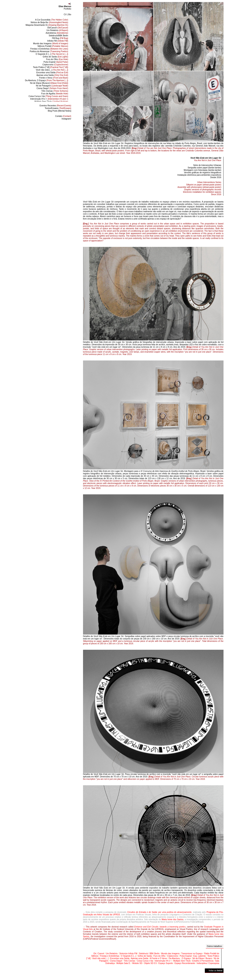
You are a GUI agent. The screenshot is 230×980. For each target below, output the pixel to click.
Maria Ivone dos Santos (172, 919)
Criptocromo (55, 65)
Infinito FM (58, 41)
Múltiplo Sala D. (123, 963)
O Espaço (186, 958)
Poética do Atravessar (49, 51)
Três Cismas (55, 91)
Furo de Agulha (55, 94)
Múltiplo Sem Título (51, 102)
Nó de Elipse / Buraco (202, 958)
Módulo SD (137, 963)
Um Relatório (57, 30)
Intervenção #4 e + (49, 99)
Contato (63, 116)
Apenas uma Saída (52, 75)
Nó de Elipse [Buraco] (49, 83)
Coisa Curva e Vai (48, 96)
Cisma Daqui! (52, 88)
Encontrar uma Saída (52, 73)
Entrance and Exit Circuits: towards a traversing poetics (160, 927)
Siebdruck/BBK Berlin (58, 36)
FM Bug (60, 38)
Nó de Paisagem (52, 86)
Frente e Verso (54, 78)
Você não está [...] (52, 70)
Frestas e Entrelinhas (49, 49)
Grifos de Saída (56, 57)
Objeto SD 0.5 (150, 963)
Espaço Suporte (166, 963)
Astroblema (57, 33)
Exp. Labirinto (199, 956)
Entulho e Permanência (203, 961)
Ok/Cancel (58, 28)
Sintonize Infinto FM (128, 954)
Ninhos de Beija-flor (49, 22)
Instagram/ (66, 119)
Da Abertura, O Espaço (47, 80)
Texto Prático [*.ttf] (50, 67)
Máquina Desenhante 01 (47, 25)
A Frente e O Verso (158, 958)
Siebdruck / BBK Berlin (149, 954)
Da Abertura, (174, 958)
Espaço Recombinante (185, 963)
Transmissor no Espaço (192, 954)
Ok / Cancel (99, 954)
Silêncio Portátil (53, 46)
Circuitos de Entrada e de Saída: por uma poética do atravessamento (159, 912)
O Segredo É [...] (52, 54)
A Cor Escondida (52, 20)
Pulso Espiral (56, 62)
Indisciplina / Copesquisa (208, 963)
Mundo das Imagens (51, 44)
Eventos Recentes (55, 106)
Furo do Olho (57, 59)
